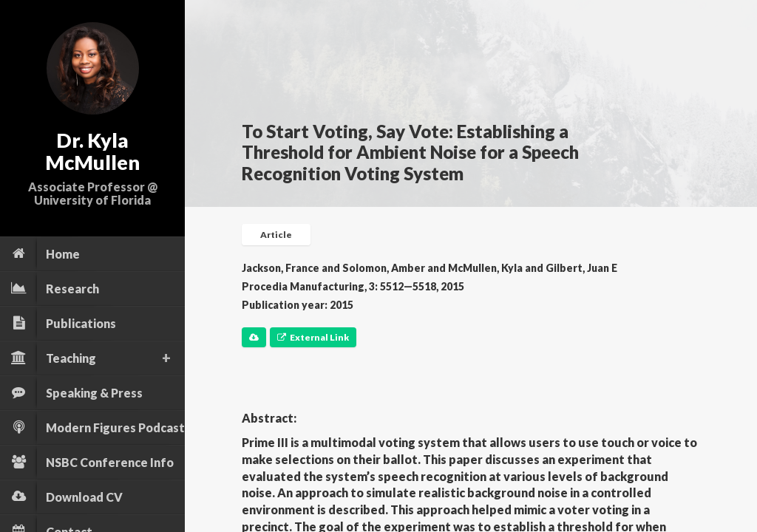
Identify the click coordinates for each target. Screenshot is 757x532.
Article (276, 235)
